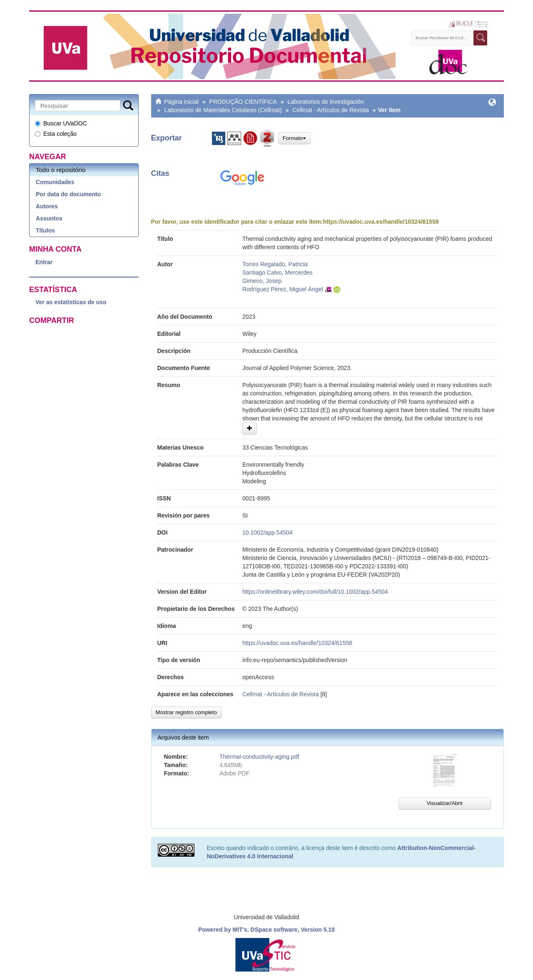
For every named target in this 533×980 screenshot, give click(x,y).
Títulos (45, 230)
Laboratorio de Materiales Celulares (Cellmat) (223, 110)
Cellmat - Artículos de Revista (331, 110)
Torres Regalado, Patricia (275, 264)
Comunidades (55, 182)
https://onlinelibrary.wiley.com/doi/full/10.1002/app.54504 (315, 592)
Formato (294, 138)
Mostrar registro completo (186, 712)
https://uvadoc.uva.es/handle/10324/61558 (381, 222)
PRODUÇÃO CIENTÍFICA (243, 102)
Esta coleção (56, 134)
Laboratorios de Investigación (326, 102)
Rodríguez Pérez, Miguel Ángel (283, 289)
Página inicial (181, 102)
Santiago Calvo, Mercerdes (278, 272)
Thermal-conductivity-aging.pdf (259, 757)
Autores (47, 206)
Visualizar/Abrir (445, 803)
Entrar (44, 262)
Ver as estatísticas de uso (71, 302)
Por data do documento (68, 194)
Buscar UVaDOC (61, 123)
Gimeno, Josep (262, 281)
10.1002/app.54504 (268, 532)
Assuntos (49, 218)
